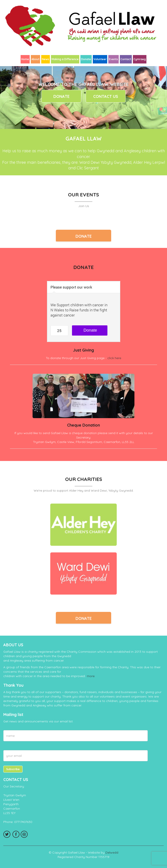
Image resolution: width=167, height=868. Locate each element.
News (46, 59)
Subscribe (13, 769)
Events (114, 59)
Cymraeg (140, 59)
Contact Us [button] (106, 96)
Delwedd (112, 852)
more (91, 676)
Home (25, 59)
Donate (86, 59)
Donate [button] (61, 96)
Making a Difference (65, 59)
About (35, 59)
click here (114, 358)
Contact (126, 59)
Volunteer (100, 59)
